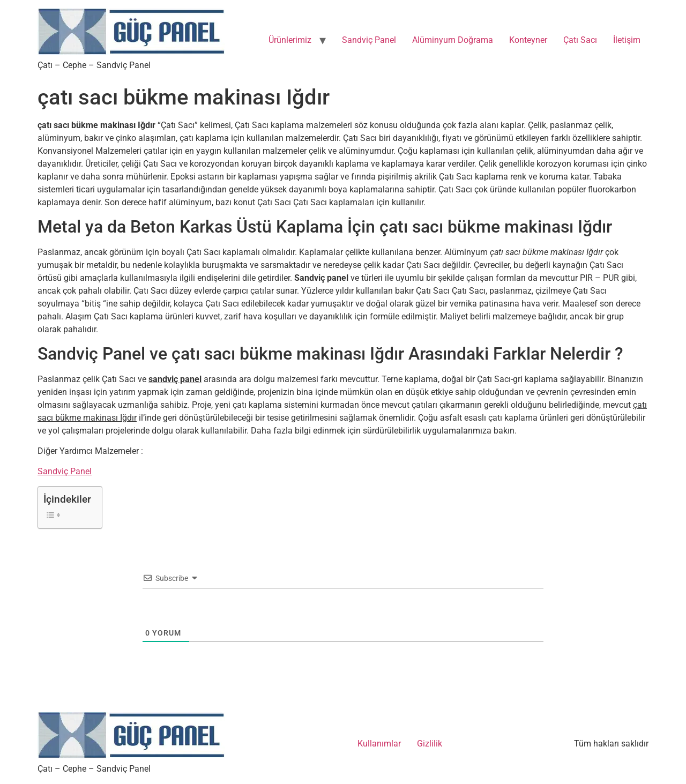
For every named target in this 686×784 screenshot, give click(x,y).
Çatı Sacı (580, 40)
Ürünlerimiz (290, 40)
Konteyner (528, 40)
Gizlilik (430, 744)
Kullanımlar (379, 744)
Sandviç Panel (369, 40)
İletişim (627, 40)
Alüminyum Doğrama (453, 40)
